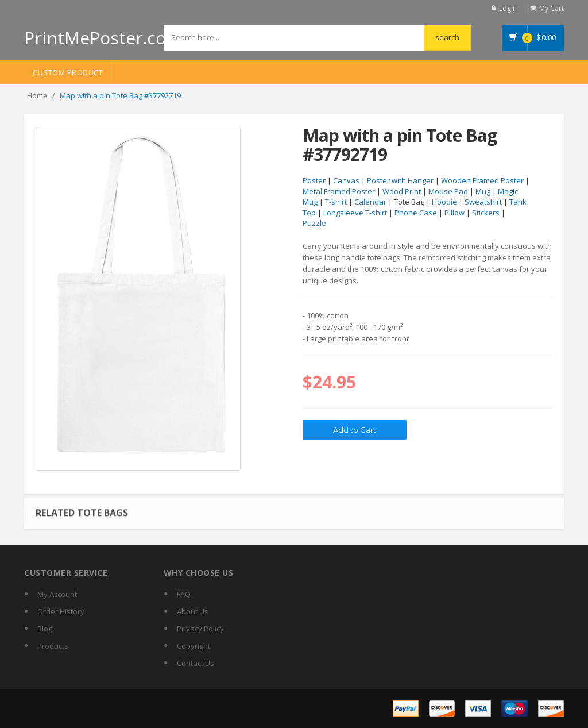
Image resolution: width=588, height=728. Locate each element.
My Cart (552, 8)
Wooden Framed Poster (482, 180)
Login (508, 8)
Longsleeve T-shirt (355, 213)
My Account (57, 594)
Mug (483, 191)
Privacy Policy (200, 629)
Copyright (194, 646)
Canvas (346, 180)
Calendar (370, 202)
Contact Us (196, 663)
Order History (61, 611)
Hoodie (444, 202)
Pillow (454, 213)
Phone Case (416, 213)
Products (53, 646)
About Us (193, 611)
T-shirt (336, 202)
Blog (45, 629)
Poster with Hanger (400, 180)
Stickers (486, 213)
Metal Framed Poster (339, 191)
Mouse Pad (448, 191)
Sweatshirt (483, 202)
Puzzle (314, 223)
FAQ (184, 594)
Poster (314, 180)
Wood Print (402, 191)
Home (37, 96)
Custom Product (68, 72)
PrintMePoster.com (103, 38)
